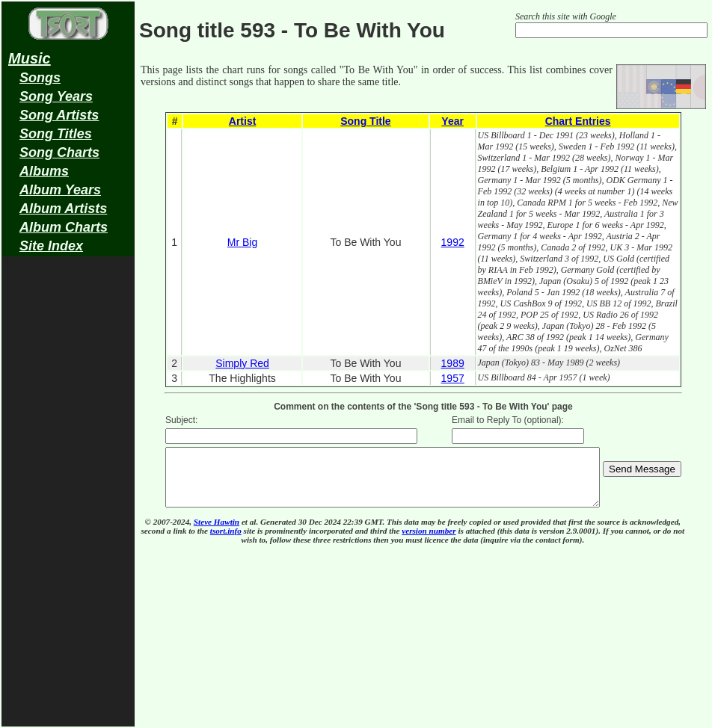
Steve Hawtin (217, 533)
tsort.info (226, 542)
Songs (40, 78)
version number (429, 542)
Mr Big (242, 242)
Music (30, 58)
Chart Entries (578, 121)
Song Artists (59, 115)
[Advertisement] (68, 498)
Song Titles (56, 134)
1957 (453, 378)
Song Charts (59, 152)
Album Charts (64, 227)
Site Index (51, 246)
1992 (453, 242)
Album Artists (63, 209)
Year (452, 121)
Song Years (56, 96)
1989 (453, 363)
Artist (243, 121)
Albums (44, 171)
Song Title (365, 121)
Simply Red (242, 363)
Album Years (60, 190)
